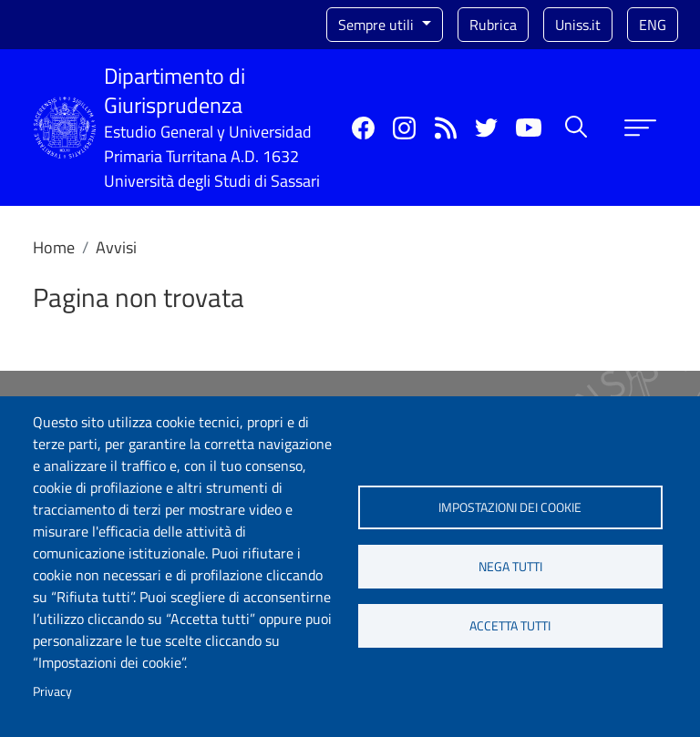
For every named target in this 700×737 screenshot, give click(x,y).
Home (54, 247)
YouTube (529, 128)
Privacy (52, 691)
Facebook (363, 128)
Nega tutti (510, 567)
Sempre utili (378, 25)
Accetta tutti (510, 626)
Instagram (404, 128)
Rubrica (493, 25)
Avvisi (116, 247)
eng (653, 25)
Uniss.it (578, 25)
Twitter (486, 128)
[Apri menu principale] (640, 128)
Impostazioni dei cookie (510, 507)
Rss (445, 128)
